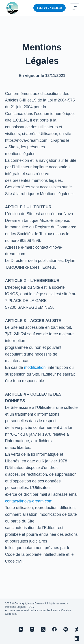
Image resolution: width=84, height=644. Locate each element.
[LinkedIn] (77, 638)
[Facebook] (54, 629)
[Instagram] (32, 629)
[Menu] (75, 8)
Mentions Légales (16, 607)
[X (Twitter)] (43, 629)
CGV (31, 607)
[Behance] (66, 629)
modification (35, 367)
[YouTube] (21, 629)
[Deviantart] (77, 629)
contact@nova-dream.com (29, 501)
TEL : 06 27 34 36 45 (50, 8)
